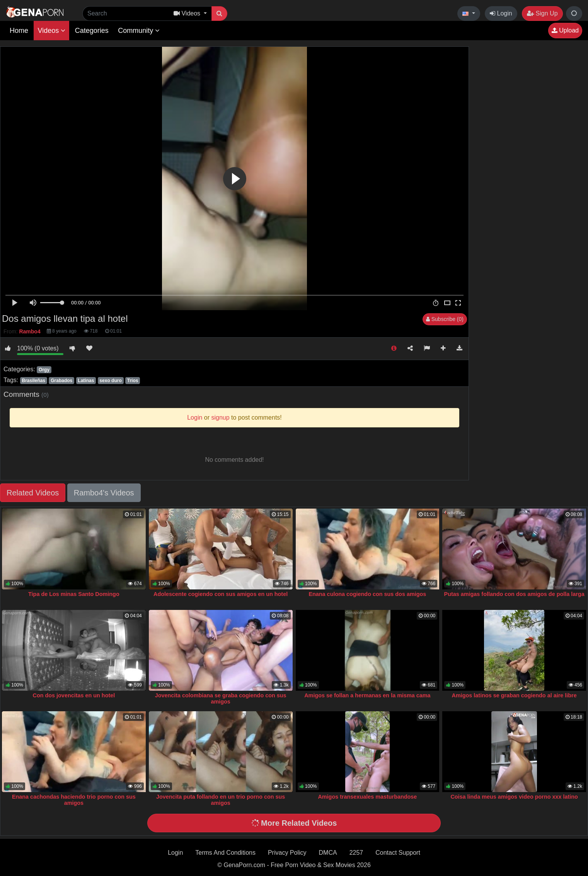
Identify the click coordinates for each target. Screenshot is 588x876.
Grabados (61, 381)
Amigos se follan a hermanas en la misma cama (367, 695)
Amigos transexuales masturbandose (367, 797)
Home (19, 31)
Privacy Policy (287, 853)
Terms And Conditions (225, 853)
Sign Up (542, 13)
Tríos (133, 381)
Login (501, 13)
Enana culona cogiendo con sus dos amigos (367, 594)
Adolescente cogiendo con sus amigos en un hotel (221, 594)
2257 (356, 853)
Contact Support (398, 853)
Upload (565, 30)
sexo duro (110, 381)
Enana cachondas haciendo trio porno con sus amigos (74, 800)
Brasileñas (33, 381)
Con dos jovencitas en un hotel (74, 695)
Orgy (44, 370)
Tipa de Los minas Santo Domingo (74, 594)
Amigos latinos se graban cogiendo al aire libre (514, 695)
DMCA (328, 853)
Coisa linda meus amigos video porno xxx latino (514, 797)
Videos (51, 31)
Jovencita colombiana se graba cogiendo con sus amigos (221, 698)
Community (139, 31)
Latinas (86, 381)
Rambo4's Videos (104, 493)
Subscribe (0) (445, 319)
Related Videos (33, 493)
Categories (92, 31)
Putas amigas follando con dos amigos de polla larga (514, 594)
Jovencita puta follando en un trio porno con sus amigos (221, 800)
